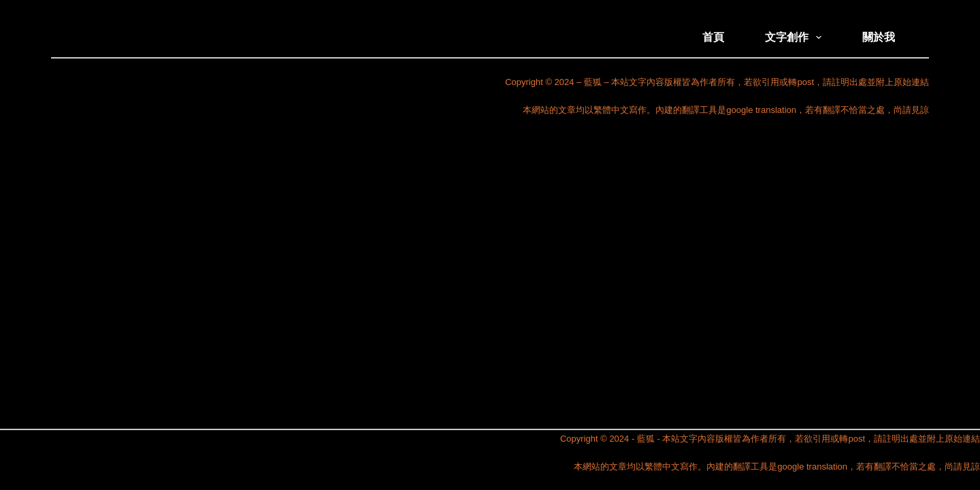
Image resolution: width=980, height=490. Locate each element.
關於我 (879, 37)
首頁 (713, 37)
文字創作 (796, 37)
